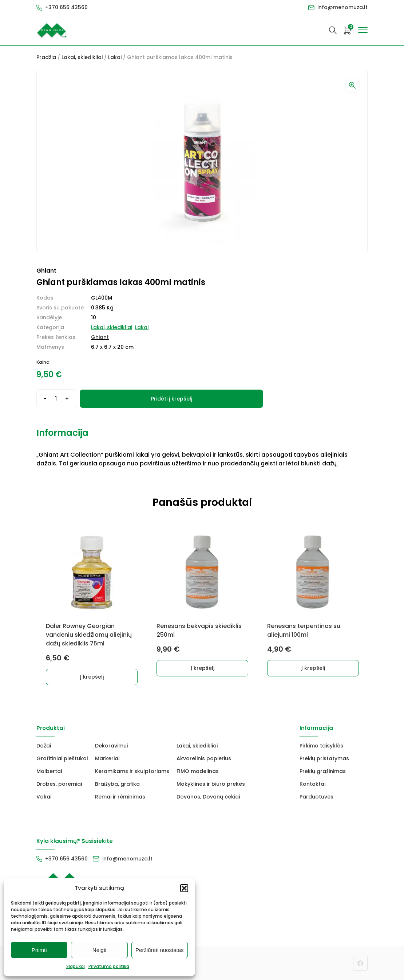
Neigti (99, 950)
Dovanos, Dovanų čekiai (208, 797)
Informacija (62, 433)
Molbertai (49, 771)
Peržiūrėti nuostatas (160, 950)
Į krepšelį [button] (92, 677)
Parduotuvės (316, 797)
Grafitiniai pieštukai (62, 758)
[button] (184, 888)
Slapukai (76, 966)
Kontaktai (312, 784)
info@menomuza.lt (342, 7)
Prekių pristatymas (324, 758)
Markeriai (107, 758)
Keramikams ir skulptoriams (132, 771)
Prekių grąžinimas (323, 771)
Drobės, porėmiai (59, 784)
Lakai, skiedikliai (82, 57)
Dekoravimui (111, 746)
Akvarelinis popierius (204, 758)
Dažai (44, 746)
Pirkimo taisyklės (321, 746)
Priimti (39, 950)
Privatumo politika (109, 966)
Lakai (115, 57)
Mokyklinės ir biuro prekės (211, 784)
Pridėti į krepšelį (172, 399)
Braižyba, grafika (117, 784)
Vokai (44, 797)
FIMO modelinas (198, 771)
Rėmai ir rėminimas (120, 797)
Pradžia (46, 57)
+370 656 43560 (66, 7)
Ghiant (100, 337)
